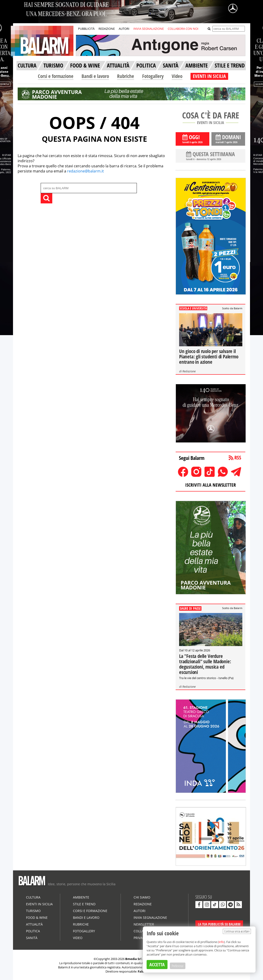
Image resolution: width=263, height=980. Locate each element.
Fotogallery (153, 76)
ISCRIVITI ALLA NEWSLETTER (210, 485)
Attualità (34, 924)
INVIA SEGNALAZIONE (149, 29)
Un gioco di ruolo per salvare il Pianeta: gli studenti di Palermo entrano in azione (209, 357)
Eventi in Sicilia (39, 904)
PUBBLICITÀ (86, 29)
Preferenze (178, 966)
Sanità (32, 938)
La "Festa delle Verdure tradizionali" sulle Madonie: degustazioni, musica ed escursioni (205, 664)
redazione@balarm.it (85, 171)
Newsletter (144, 924)
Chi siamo (142, 897)
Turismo (33, 911)
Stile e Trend (84, 904)
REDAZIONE (107, 29)
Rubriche (126, 76)
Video (177, 76)
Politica (33, 931)
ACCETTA (157, 965)
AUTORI (124, 29)
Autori (140, 911)
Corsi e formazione (56, 76)
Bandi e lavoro (95, 76)
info (221, 942)
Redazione (189, 371)
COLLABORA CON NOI (183, 29)
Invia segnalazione (150, 918)
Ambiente (81, 897)
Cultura (33, 897)
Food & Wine (37, 918)
